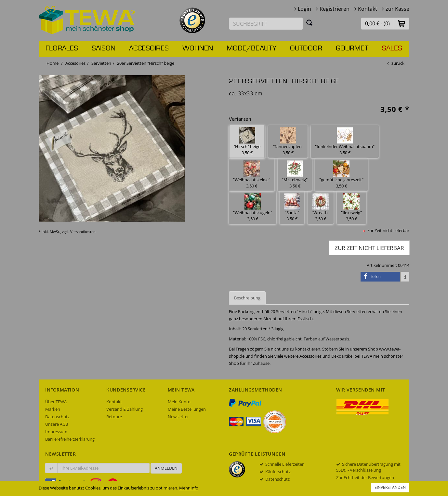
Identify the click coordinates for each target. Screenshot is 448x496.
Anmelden (166, 468)
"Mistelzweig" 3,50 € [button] (295, 175)
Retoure (114, 417)
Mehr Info (189, 488)
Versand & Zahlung (125, 409)
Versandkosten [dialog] (83, 232)
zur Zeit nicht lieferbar (369, 248)
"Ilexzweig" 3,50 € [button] (351, 207)
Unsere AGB (57, 424)
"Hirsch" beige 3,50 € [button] (247, 141)
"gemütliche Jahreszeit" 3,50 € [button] (341, 175)
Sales (392, 48)
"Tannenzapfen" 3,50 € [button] (288, 141)
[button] (402, 23)
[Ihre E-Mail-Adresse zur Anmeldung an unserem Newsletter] (103, 468)
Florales (62, 48)
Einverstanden (390, 487)
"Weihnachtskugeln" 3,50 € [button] (253, 207)
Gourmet (352, 48)
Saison (104, 48)
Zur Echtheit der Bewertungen (365, 477)
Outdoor (306, 48)
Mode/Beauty (251, 48)
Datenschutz (57, 417)
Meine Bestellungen (187, 409)
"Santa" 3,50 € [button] (292, 207)
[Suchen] (310, 22)
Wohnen (198, 48)
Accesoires (149, 48)
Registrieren (335, 9)
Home (53, 63)
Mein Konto (179, 402)
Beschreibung (247, 298)
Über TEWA (56, 402)
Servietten (101, 63)
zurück (398, 63)
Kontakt (368, 9)
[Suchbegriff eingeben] (266, 24)
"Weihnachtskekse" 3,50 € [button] (252, 175)
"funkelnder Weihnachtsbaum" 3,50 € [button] (345, 141)
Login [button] (304, 9)
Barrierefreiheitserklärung (70, 439)
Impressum (56, 432)
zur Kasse (397, 9)
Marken (53, 409)
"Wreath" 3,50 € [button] (321, 207)
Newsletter (178, 417)
